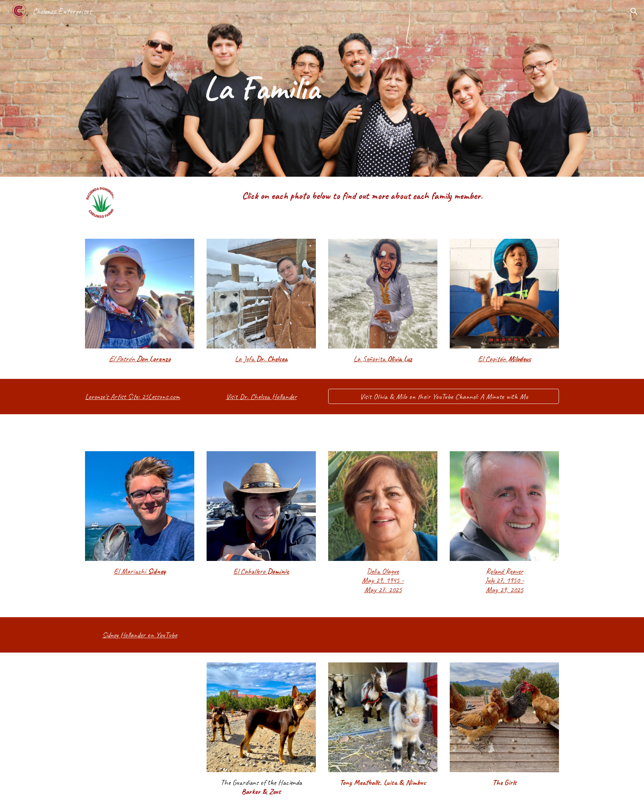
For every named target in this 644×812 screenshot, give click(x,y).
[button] (634, 12)
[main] (261, 88)
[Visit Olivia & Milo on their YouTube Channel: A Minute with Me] (444, 396)
